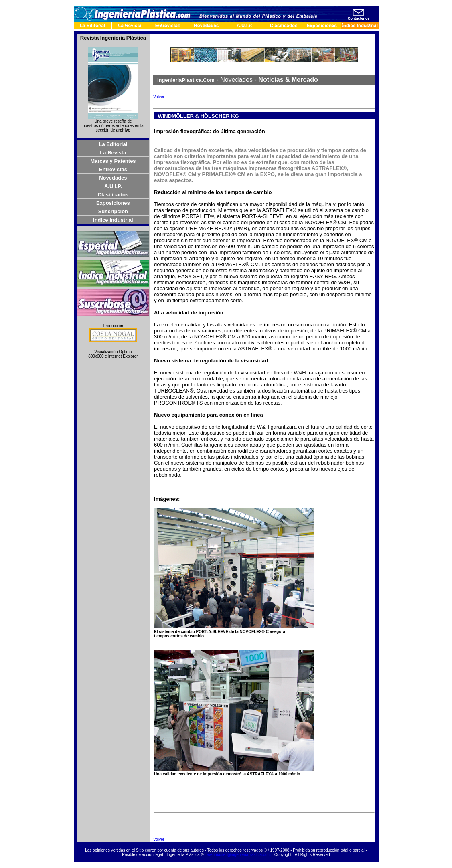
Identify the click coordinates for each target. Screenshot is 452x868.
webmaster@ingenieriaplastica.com (239, 855)
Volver (159, 97)
